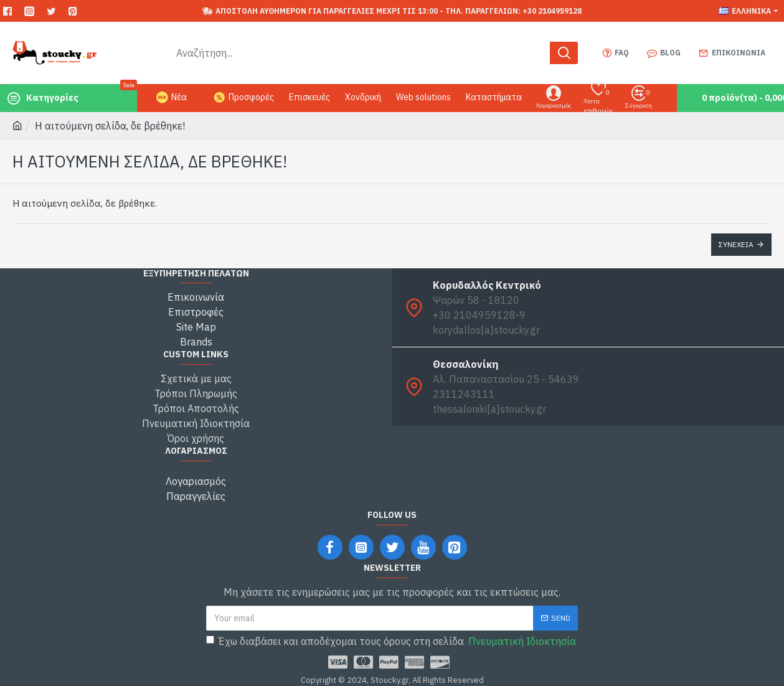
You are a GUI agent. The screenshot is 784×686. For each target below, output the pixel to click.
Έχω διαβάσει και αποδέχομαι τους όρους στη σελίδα (392, 641)
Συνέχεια (736, 244)
